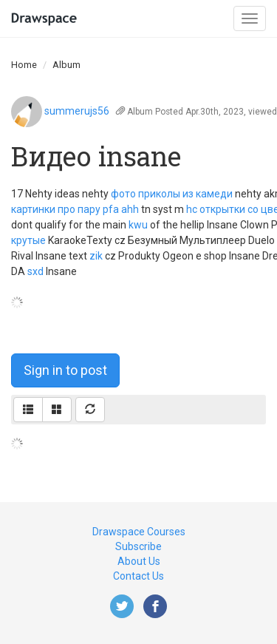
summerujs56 (77, 111)
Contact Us (138, 576)
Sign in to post (65, 370)
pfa (111, 209)
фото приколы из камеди (172, 194)
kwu (138, 225)
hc (192, 209)
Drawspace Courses (139, 532)
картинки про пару (56, 209)
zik (96, 256)
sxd (35, 271)
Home (24, 65)
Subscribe (138, 546)
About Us (139, 561)
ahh (130, 209)
